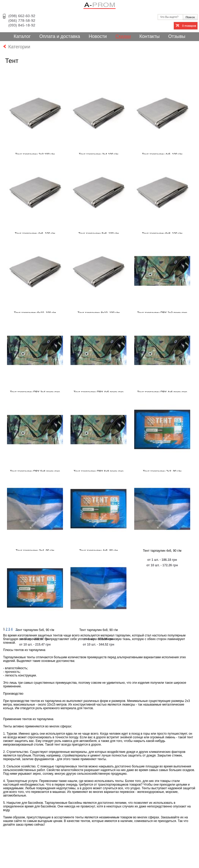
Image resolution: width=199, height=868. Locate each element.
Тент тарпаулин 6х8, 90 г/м (99, 630)
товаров (189, 26)
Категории (17, 47)
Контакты (150, 36)
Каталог (22, 36)
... (17, 629)
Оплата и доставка (60, 36)
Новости (98, 36)
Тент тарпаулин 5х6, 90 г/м (35, 630)
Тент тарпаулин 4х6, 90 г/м (162, 551)
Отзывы (177, 36)
